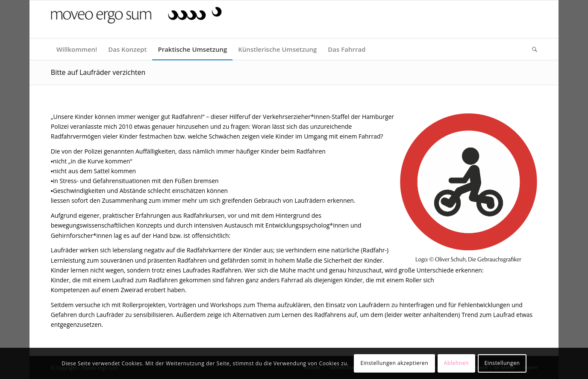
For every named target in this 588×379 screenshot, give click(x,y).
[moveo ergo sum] (136, 22)
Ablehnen (456, 363)
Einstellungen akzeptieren (394, 363)
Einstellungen (502, 363)
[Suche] (532, 49)
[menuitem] (77, 49)
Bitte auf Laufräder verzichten (98, 72)
